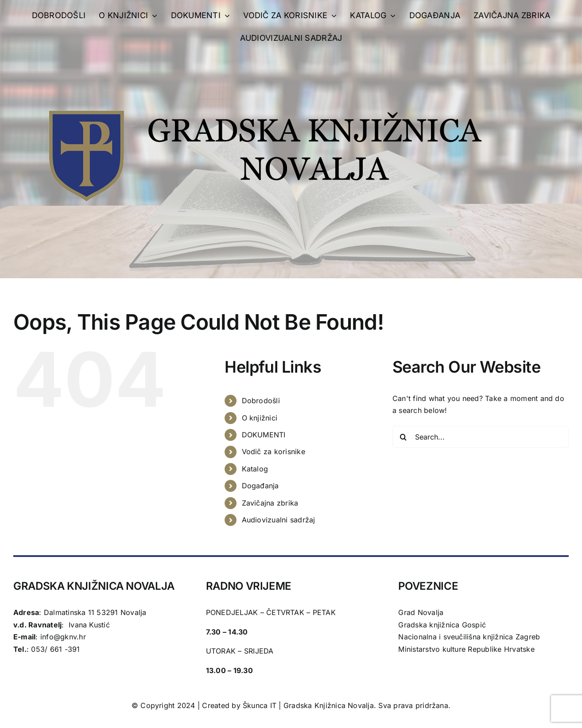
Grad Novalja (421, 612)
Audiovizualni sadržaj (279, 520)
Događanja (260, 486)
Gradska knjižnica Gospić (442, 625)
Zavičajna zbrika (270, 503)
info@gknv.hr (63, 637)
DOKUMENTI (264, 435)
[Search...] (481, 437)
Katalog (255, 469)
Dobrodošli (261, 401)
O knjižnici (260, 418)
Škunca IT (261, 705)
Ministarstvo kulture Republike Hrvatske (466, 649)
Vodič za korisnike (274, 452)
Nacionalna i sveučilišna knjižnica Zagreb (469, 637)
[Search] (404, 437)
